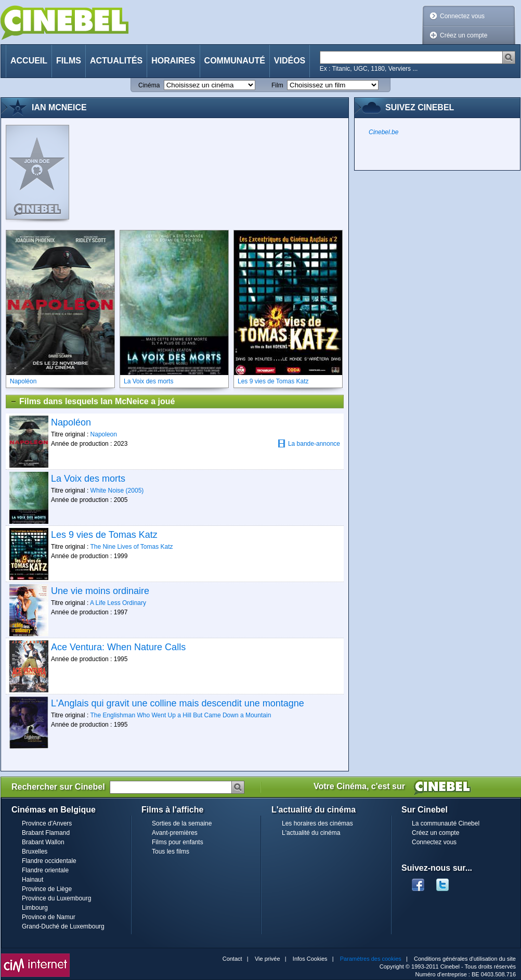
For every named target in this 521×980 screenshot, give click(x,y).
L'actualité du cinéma (311, 833)
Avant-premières (175, 833)
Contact (232, 959)
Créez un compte (464, 35)
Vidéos (290, 61)
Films (69, 61)
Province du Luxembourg (56, 898)
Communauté (235, 61)
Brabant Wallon (43, 842)
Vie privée (268, 959)
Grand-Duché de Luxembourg (63, 926)
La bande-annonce (309, 443)
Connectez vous (462, 16)
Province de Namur (49, 917)
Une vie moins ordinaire (100, 591)
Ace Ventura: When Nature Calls (118, 647)
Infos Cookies (310, 959)
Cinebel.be (383, 132)
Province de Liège (47, 889)
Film (277, 85)
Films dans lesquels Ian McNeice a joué (92, 402)
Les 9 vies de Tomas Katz (104, 535)
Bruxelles (35, 852)
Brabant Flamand (46, 833)
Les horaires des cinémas (317, 823)
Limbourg (35, 908)
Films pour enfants (178, 842)
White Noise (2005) (117, 491)
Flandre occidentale (49, 861)
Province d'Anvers (47, 823)
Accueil (29, 61)
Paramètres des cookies (371, 959)
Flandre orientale (45, 870)
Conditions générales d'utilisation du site (465, 959)
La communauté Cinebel (446, 823)
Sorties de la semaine (182, 823)
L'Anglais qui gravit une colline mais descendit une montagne (178, 703)
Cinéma (149, 85)
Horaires (173, 61)
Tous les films (171, 852)
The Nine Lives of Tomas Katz (131, 547)
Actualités (116, 61)
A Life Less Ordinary (118, 603)
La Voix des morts (88, 479)
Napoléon (71, 422)
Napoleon (104, 434)
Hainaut (32, 880)
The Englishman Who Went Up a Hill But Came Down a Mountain (180, 715)
